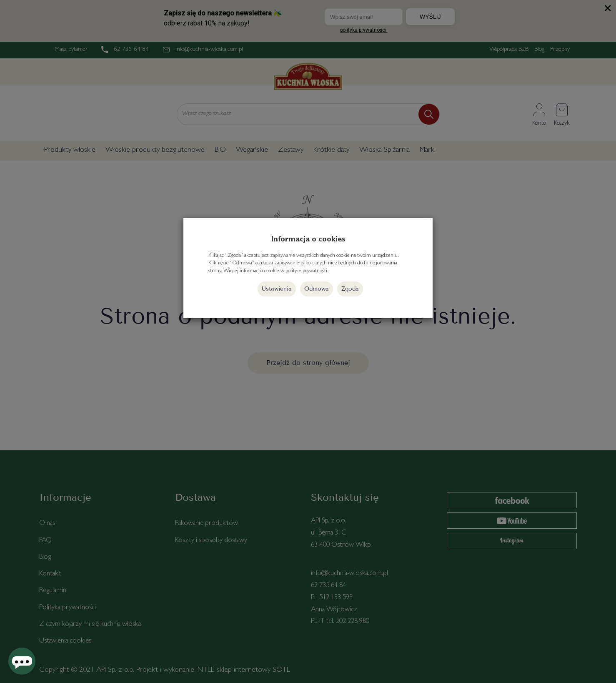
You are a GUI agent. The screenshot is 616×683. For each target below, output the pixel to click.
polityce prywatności (306, 271)
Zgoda (350, 289)
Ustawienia (277, 289)
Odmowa (317, 289)
